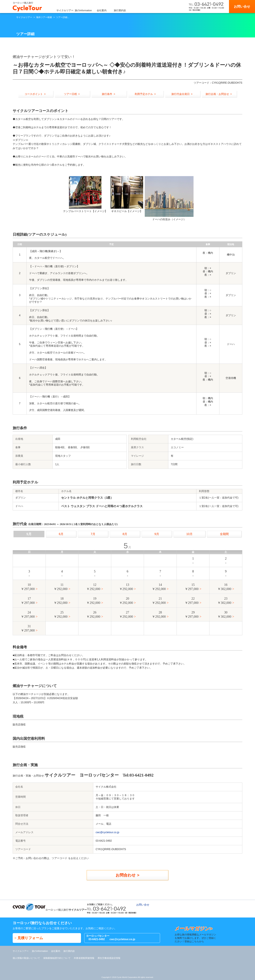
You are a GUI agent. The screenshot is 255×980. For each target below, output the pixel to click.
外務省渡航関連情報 (84, 958)
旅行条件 (107, 94)
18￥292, (61, 601)
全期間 (224, 534)
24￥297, (28, 615)
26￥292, (93, 615)
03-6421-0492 (97, 939)
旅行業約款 (120, 10)
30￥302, (224, 615)
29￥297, (192, 615)
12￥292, (93, 587)
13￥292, (126, 587)
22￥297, (192, 601)
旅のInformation (83, 10)
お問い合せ (242, 7)
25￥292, (61, 615)
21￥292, (159, 601)
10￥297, (28, 587)
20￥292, (126, 601)
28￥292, (159, 615)
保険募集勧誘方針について (57, 958)
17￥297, (28, 601)
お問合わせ (126, 875)
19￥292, (93, 601)
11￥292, (61, 587)
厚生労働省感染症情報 (109, 958)
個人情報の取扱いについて (26, 958)
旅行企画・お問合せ (217, 94)
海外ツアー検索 (44, 17)
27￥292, (126, 615)
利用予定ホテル (144, 94)
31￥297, (28, 628)
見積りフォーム (30, 938)
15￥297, (192, 587)
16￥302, (224, 587)
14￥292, (159, 587)
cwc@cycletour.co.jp (107, 832)
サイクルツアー (65, 10)
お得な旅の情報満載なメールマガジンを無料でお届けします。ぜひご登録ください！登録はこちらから (196, 934)
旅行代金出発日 (181, 94)
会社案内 (102, 10)
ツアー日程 (70, 94)
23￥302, (224, 601)
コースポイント (34, 94)
